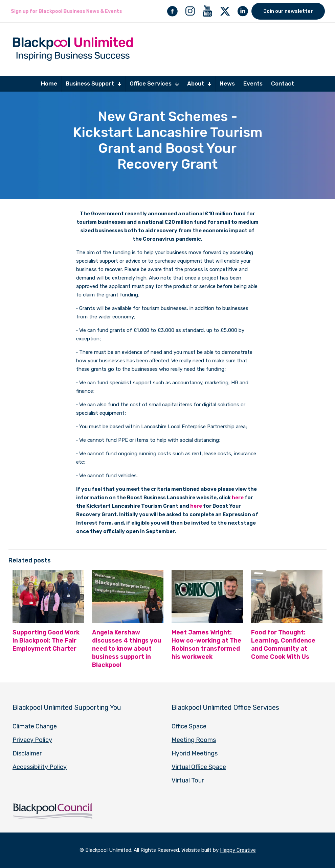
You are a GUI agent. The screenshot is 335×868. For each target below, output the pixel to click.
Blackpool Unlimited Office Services (225, 707)
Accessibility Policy (40, 767)
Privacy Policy (32, 740)
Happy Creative (238, 850)
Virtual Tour (188, 780)
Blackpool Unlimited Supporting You (67, 707)
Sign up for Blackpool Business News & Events (66, 11)
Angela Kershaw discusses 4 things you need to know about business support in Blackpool (127, 649)
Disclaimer (27, 753)
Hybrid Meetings (195, 753)
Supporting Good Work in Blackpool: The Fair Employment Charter (46, 641)
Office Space (189, 726)
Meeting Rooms (194, 740)
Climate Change (35, 726)
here (238, 498)
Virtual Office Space (199, 767)
